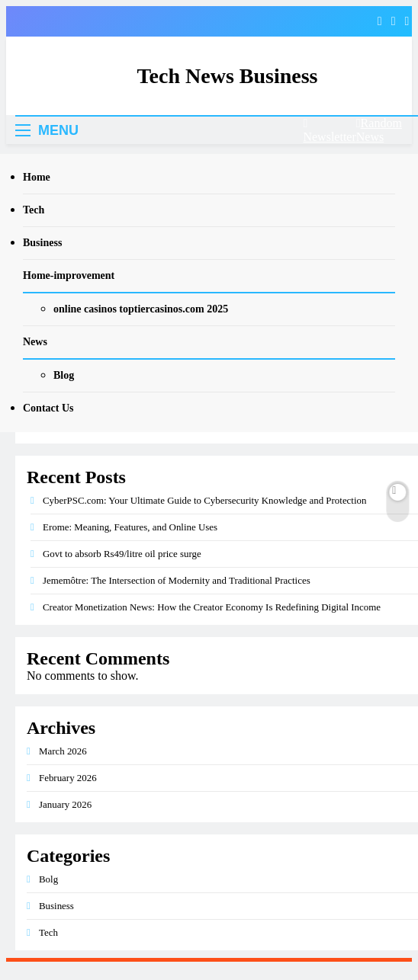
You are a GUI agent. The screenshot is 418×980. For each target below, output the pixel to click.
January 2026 (65, 804)
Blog (64, 375)
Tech (34, 210)
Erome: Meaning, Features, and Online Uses (130, 527)
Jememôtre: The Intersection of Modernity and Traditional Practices (177, 580)
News (35, 342)
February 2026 (68, 778)
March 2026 (63, 751)
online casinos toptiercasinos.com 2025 (141, 309)
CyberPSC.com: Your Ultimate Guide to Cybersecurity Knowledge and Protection (204, 500)
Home (37, 177)
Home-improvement (69, 275)
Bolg (48, 879)
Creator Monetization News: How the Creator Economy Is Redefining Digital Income (212, 607)
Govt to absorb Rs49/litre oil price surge (122, 554)
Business (42, 243)
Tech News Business (227, 76)
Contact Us (48, 408)
